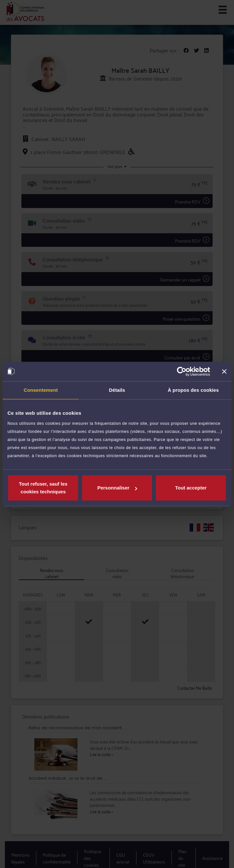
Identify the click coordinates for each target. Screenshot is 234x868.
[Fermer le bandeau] (224, 371)
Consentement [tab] (41, 390)
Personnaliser (117, 488)
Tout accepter (191, 488)
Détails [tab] (117, 390)
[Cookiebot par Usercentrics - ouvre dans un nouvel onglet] (182, 371)
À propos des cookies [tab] (193, 390)
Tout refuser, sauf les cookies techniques (43, 488)
